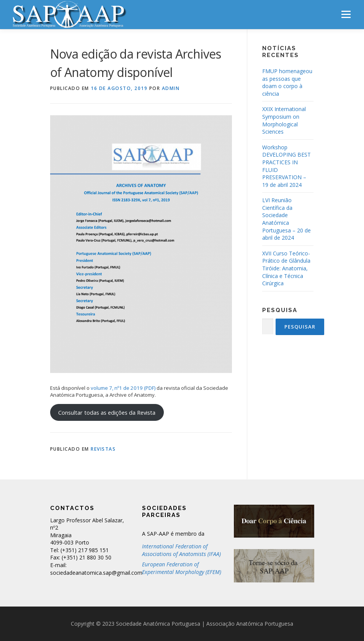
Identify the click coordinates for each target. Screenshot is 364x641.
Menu (346, 14)
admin (171, 88)
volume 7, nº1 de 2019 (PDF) (124, 388)
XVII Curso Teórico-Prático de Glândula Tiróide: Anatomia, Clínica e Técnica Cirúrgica (286, 268)
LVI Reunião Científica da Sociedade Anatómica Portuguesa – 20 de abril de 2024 (286, 219)
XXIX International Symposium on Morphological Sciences (284, 120)
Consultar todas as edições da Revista (107, 412)
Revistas (103, 449)
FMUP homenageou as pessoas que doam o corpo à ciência (287, 82)
